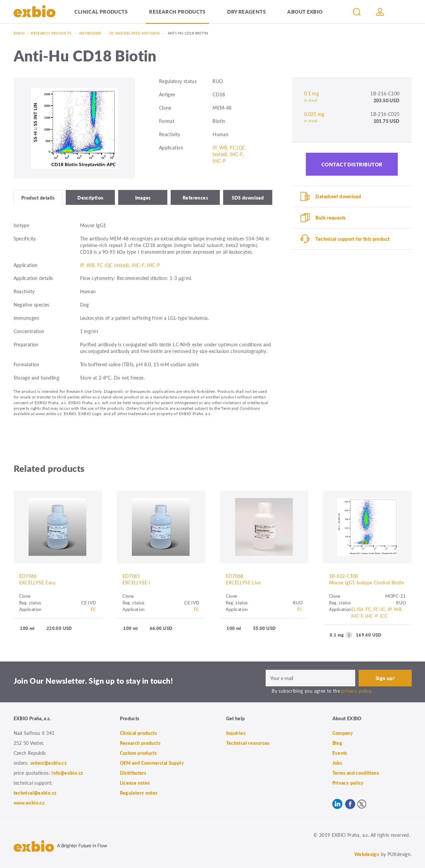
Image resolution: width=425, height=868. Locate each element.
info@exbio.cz (67, 773)
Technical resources (248, 743)
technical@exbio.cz (35, 793)
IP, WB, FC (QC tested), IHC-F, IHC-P (229, 154)
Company (343, 733)
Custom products (138, 753)
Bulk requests (331, 217)
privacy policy (356, 691)
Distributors (133, 773)
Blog (338, 743)
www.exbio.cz (29, 803)
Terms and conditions (356, 773)
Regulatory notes (139, 793)
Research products (177, 11)
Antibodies (90, 33)
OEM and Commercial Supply (152, 763)
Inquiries (236, 733)
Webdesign (367, 854)
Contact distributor (352, 164)
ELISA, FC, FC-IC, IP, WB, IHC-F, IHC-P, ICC (377, 612)
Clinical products (101, 11)
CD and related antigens (135, 33)
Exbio (19, 33)
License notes (135, 783)
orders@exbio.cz (49, 763)
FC (93, 609)
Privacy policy (348, 783)
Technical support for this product (352, 239)
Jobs (337, 763)
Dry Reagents (246, 11)
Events (340, 753)
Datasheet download (338, 196)
